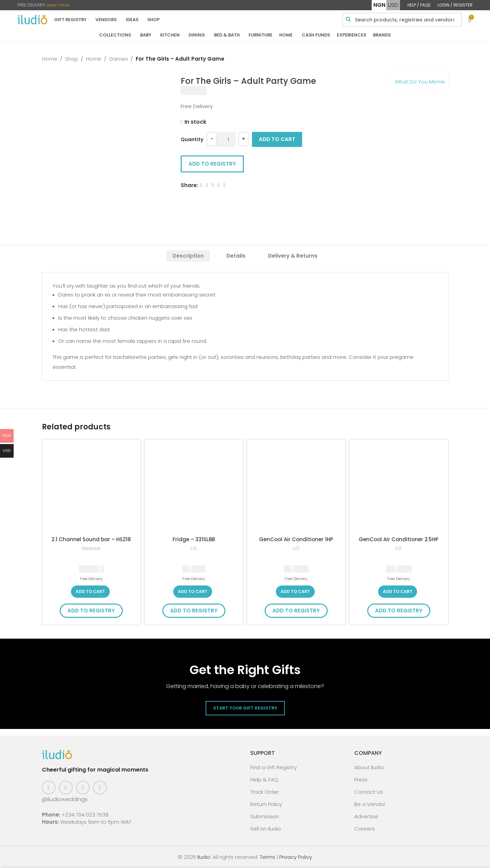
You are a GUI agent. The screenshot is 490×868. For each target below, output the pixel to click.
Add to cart (277, 139)
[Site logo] (32, 19)
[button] (90, 592)
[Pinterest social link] (83, 788)
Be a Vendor (370, 804)
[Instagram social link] (66, 788)
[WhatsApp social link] (224, 185)
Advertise (366, 816)
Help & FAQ (264, 780)
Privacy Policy (296, 857)
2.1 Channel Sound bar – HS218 (91, 539)
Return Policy (266, 804)
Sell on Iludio (266, 829)
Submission (265, 816)
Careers (365, 829)
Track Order (265, 792)
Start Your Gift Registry (245, 708)
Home (50, 59)
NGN (379, 5)
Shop (72, 59)
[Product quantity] (226, 139)
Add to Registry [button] (212, 164)
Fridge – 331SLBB (194, 539)
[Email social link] (213, 185)
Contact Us (369, 792)
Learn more (58, 5)
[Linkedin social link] (218, 185)
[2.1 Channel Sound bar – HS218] (92, 489)
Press (361, 780)
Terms (268, 857)
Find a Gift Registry (273, 767)
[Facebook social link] (201, 185)
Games (118, 59)
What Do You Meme (420, 82)
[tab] (188, 256)
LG (194, 549)
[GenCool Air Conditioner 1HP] (296, 489)
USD (393, 5)
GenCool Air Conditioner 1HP (296, 539)
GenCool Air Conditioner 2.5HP (399, 539)
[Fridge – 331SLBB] (194, 489)
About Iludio (369, 767)
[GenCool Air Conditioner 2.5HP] (399, 489)
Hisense (91, 549)
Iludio (204, 857)
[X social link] (207, 185)
